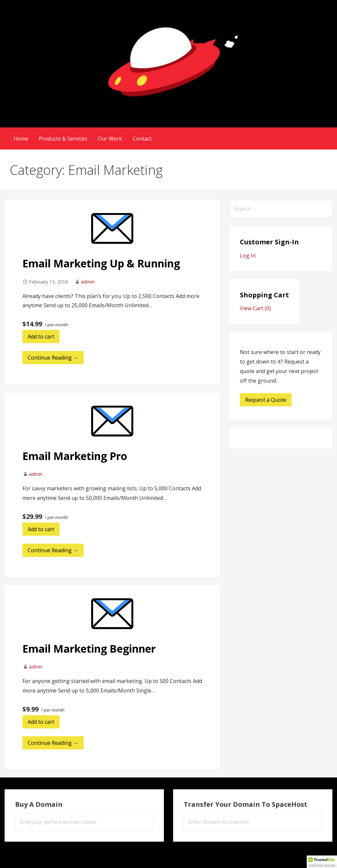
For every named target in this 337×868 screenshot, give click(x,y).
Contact (142, 139)
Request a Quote (266, 400)
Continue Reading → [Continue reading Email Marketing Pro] (53, 550)
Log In (248, 256)
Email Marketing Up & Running (101, 263)
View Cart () (255, 308)
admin (88, 282)
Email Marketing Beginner (89, 649)
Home (21, 139)
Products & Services (63, 139)
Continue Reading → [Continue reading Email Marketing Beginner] (53, 743)
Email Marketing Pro (75, 456)
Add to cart (41, 337)
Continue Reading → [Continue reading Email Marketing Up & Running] (53, 358)
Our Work (110, 139)
